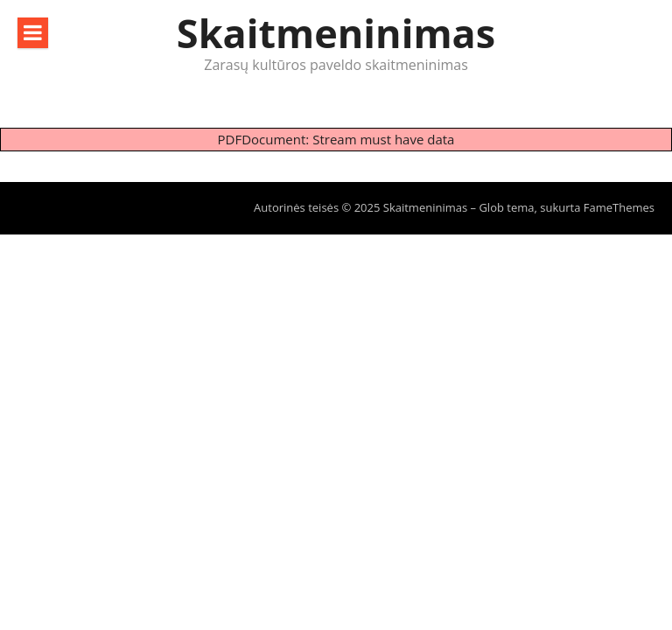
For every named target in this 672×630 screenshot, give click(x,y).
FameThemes (619, 207)
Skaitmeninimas (336, 33)
